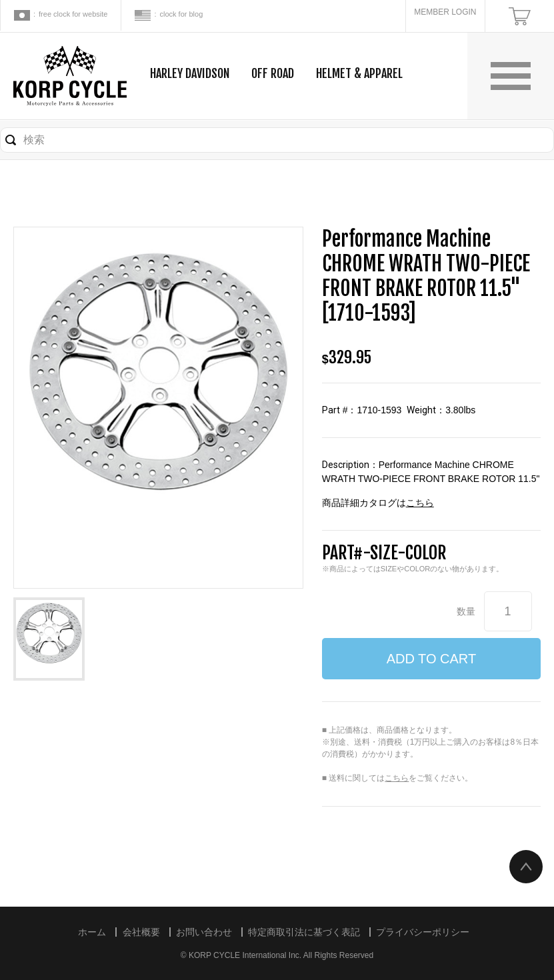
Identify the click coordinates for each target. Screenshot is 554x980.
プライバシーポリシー (423, 932)
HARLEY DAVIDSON (190, 73)
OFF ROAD (273, 73)
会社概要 (141, 932)
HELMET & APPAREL (359, 73)
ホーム (92, 932)
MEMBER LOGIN (445, 12)
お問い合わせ (204, 932)
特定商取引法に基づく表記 (304, 932)
